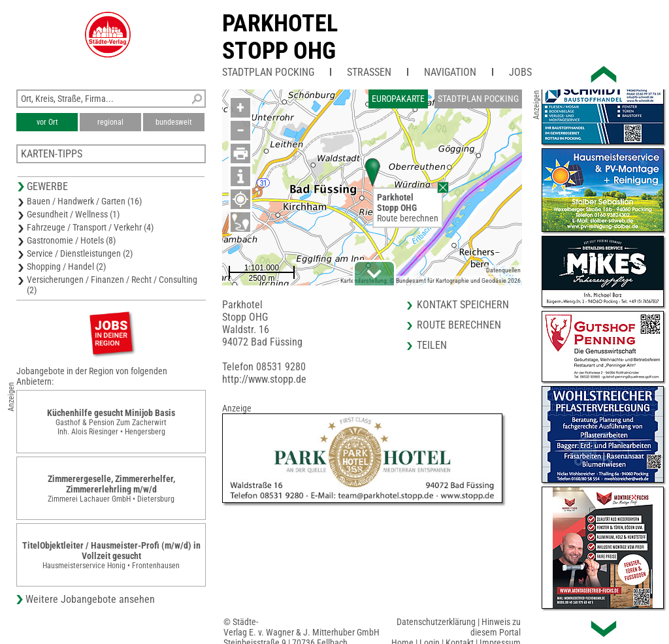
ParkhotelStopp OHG (280, 37)
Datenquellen (503, 270)
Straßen (369, 72)
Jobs (520, 72)
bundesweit (174, 122)
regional (110, 122)
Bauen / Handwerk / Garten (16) (84, 201)
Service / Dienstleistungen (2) (80, 253)
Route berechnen (408, 218)
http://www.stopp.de (264, 379)
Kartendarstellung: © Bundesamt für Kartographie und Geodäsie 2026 (431, 281)
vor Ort (47, 122)
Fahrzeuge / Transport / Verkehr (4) (90, 227)
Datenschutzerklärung (436, 622)
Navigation (450, 72)
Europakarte (398, 99)
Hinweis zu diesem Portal (496, 627)
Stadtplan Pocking (268, 72)
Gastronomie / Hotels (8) (71, 240)
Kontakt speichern (463, 305)
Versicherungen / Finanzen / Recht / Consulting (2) (112, 285)
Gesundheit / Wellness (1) (73, 214)
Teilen (432, 345)
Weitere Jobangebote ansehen (90, 599)
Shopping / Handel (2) (66, 266)
